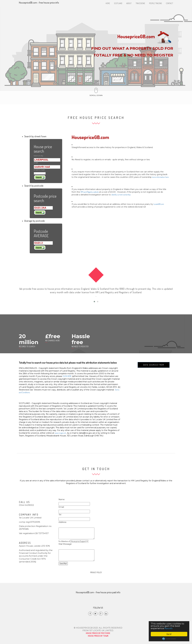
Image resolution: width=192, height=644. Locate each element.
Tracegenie (140, 3)
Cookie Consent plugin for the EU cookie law (169, 639)
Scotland (118, 3)
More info (169, 628)
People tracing (155, 3)
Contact (169, 3)
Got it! (169, 634)
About (129, 3)
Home (108, 3)
